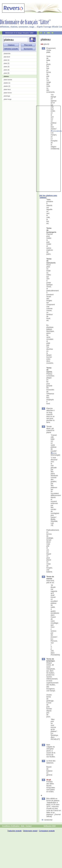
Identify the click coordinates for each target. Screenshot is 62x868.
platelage (7, 96)
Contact (29, 826)
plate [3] (6, 67)
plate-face (7, 89)
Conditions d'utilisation (11, 826)
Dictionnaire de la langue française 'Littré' (19, 33)
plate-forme (8, 93)
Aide (23, 826)
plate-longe (8, 99)
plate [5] (6, 73)
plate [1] (6, 60)
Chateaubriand (56, 131)
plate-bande (8, 80)
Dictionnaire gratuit (30, 831)
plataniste (7, 54)
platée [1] (7, 83)
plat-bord (7, 57)
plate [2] (6, 63)
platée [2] (7, 86)
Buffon (54, 453)
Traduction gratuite (14, 831)
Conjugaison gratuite (47, 831)
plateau (6, 76)
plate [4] (6, 70)
